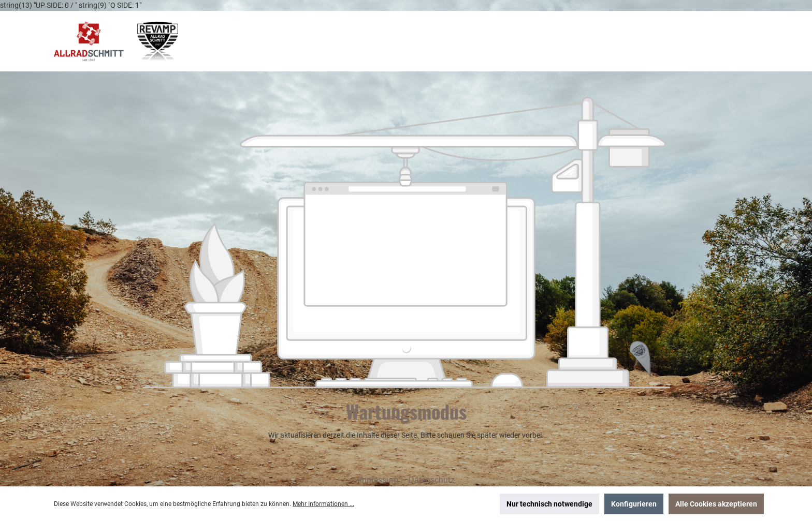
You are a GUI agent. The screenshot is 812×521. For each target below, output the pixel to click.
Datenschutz (432, 480)
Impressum (379, 480)
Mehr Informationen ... (323, 504)
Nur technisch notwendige (549, 504)
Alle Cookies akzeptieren (716, 504)
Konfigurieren (634, 504)
